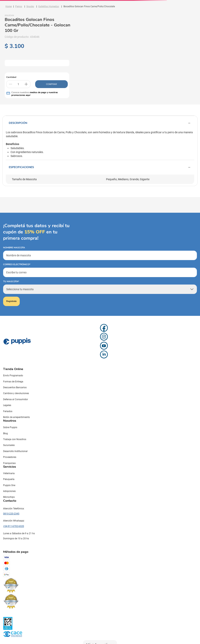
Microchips (9, 497)
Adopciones (9, 491)
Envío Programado (13, 376)
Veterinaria (9, 473)
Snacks (30, 6)
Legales (7, 405)
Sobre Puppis (10, 427)
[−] (11, 84)
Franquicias (9, 463)
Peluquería (9, 479)
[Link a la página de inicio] (9, 6)
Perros (19, 6)
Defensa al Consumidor (16, 399)
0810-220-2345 (11, 514)
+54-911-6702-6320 (14, 526)
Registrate (11, 301)
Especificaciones (100, 167)
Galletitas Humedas (49, 6)
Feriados (8, 411)
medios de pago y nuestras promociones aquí (35, 94)
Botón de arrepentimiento (17, 417)
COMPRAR (51, 84)
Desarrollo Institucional (15, 451)
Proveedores (10, 457)
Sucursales (9, 445)
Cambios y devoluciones (16, 393)
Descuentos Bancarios (15, 387)
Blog (5, 433)
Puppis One (9, 485)
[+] (26, 84)
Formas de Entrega (13, 382)
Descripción (100, 123)
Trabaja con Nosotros (15, 439)
